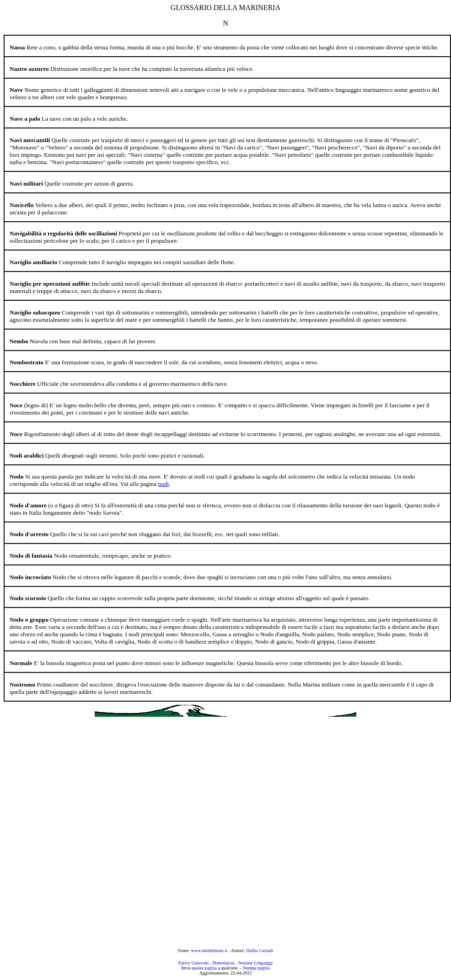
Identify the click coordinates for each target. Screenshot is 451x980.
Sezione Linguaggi (255, 963)
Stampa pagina (256, 968)
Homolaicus (223, 963)
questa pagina (204, 968)
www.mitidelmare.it (209, 951)
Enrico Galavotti (193, 963)
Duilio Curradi (260, 951)
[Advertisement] (108, 832)
